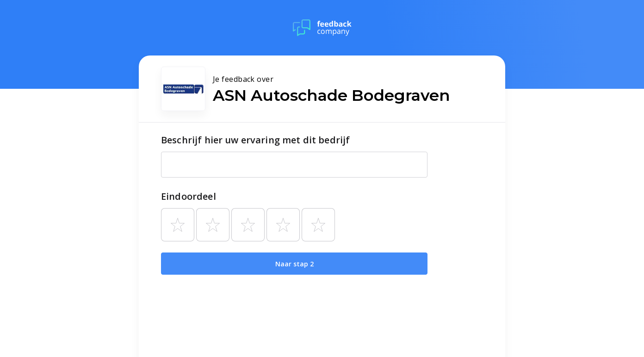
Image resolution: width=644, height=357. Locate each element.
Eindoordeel (189, 196)
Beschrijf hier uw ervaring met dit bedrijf (255, 140)
